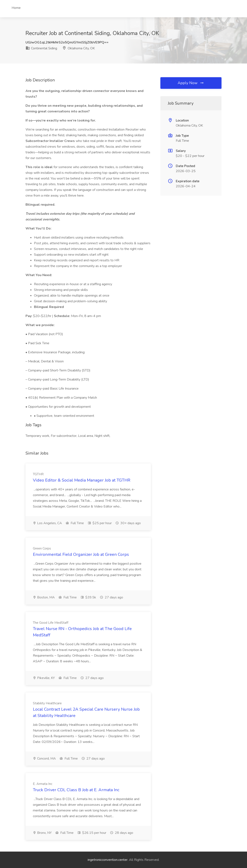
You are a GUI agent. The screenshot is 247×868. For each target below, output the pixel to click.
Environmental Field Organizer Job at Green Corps (81, 554)
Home (16, 8)
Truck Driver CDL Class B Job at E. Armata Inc (76, 790)
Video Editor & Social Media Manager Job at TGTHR (82, 480)
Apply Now (191, 83)
